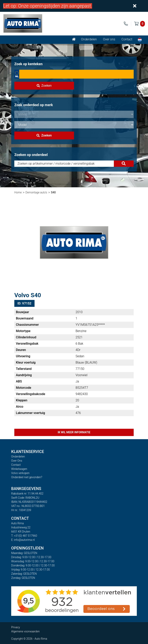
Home (18, 192)
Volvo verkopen (20, 473)
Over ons (109, 39)
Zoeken (44, 86)
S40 (53, 192)
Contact (127, 39)
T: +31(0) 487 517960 (24, 536)
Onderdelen (89, 39)
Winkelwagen (19, 469)
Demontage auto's (36, 192)
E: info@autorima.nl (23, 540)
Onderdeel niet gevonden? (27, 477)
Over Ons (17, 461)
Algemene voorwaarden (25, 631)
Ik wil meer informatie (74, 432)
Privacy (16, 627)
